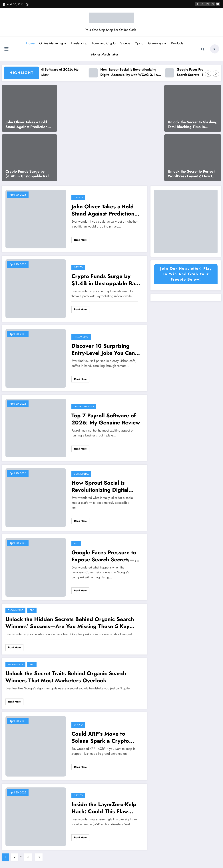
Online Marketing (53, 43)
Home (30, 43)
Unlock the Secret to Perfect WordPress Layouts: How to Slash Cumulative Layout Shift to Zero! (191, 174)
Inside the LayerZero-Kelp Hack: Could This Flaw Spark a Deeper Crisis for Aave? (104, 808)
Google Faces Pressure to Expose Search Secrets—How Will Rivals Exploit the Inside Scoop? (106, 556)
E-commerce (15, 610)
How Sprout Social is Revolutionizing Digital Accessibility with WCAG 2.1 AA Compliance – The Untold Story (135, 72)
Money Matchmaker (105, 54)
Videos (125, 43)
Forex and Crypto (104, 43)
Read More (80, 240)
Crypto (78, 198)
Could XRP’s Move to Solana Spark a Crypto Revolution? (100, 737)
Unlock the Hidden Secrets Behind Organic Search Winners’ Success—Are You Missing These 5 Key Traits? (70, 623)
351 (28, 857)
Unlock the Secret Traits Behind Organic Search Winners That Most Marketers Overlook (66, 677)
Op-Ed (139, 43)
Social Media (81, 474)
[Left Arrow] (208, 74)
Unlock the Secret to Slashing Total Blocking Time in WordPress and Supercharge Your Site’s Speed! (193, 125)
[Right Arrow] (216, 74)
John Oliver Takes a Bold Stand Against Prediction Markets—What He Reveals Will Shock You (28, 125)
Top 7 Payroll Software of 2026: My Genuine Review (56, 72)
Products (177, 43)
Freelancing (79, 43)
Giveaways (157, 43)
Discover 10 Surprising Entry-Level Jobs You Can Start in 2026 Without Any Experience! (106, 349)
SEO (76, 543)
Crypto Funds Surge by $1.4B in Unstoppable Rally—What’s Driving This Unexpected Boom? (28, 174)
